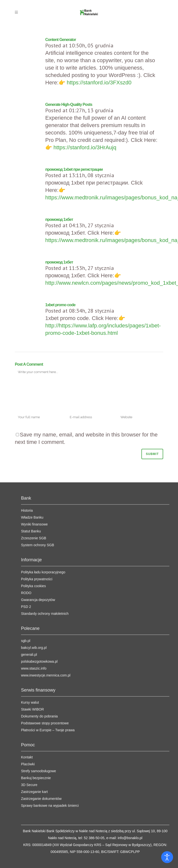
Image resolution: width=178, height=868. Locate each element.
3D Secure (29, 730)
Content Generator (61, 40)
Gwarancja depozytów (38, 545)
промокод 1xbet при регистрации (74, 169)
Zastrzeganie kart (34, 737)
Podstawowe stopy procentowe (45, 668)
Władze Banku (32, 463)
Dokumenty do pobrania (39, 661)
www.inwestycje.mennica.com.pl (46, 621)
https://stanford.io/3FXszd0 (99, 83)
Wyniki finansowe (34, 470)
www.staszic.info (34, 614)
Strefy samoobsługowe (39, 716)
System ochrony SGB (38, 490)
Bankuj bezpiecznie (36, 723)
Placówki (28, 709)
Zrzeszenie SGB (34, 483)
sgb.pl (26, 586)
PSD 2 (26, 552)
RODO (26, 538)
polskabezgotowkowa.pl (39, 607)
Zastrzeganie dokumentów (41, 744)
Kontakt (27, 702)
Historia (27, 456)
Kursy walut (30, 648)
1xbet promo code (60, 305)
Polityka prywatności (37, 524)
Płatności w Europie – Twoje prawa (48, 675)
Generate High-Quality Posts (69, 104)
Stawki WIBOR (33, 655)
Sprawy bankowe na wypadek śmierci (50, 751)
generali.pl (29, 600)
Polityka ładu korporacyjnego (43, 517)
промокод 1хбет (59, 219)
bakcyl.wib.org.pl (34, 593)
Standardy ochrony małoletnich (45, 559)
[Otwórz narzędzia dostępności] (167, 857)
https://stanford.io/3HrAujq (85, 147)
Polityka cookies (33, 531)
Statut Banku (31, 476)
